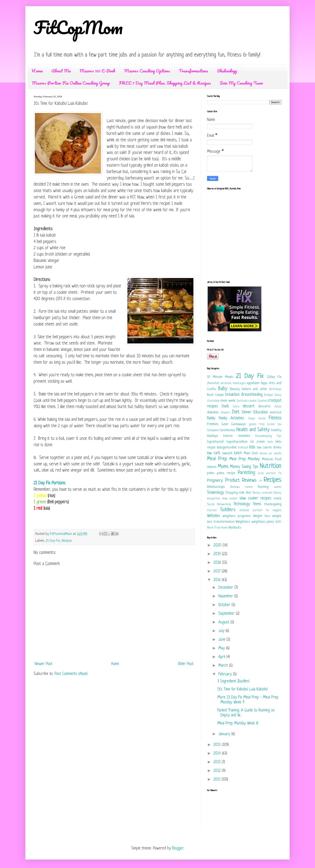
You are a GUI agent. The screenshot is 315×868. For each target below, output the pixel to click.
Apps (264, 383)
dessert (249, 406)
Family (211, 418)
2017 (218, 571)
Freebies (213, 424)
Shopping (232, 493)
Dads (225, 406)
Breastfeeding (252, 395)
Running (263, 487)
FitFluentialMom (61, 534)
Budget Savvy (273, 395)
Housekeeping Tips (268, 436)
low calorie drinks (269, 448)
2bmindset (213, 383)
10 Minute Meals (220, 377)
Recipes (67, 541)
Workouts (235, 528)
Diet (236, 412)
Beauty (235, 389)
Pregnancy (215, 481)
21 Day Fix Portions (50, 483)
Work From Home (217, 528)
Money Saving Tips (244, 467)
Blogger (178, 849)
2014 (218, 754)
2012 (218, 771)
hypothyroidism (237, 442)
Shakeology (227, 71)
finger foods (257, 419)
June (223, 640)
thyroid (212, 510)
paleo (211, 473)
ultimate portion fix (254, 510)
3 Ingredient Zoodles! (233, 681)
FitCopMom (78, 27)
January (225, 734)
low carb (214, 453)
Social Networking (219, 504)
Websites (214, 516)
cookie (252, 401)
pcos (261, 473)
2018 (218, 563)
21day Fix (274, 377)
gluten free (257, 424)
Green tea (274, 424)
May (222, 648)
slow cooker (230, 499)
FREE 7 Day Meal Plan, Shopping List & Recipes (165, 83)
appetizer (253, 383)
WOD (278, 522)
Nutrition (271, 466)
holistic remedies (237, 436)
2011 (217, 780)
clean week (228, 401)
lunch (238, 453)
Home (37, 71)
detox (278, 407)
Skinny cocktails (262, 493)
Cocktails (242, 401)
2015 (218, 745)
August (224, 622)
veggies (277, 510)
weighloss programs (237, 516)
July (222, 631)
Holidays (213, 436)
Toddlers (228, 510)
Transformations (194, 71)
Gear (225, 424)
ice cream (258, 442)
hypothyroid (215, 442)
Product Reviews (241, 481)
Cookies (262, 401)
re (260, 481)
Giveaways (239, 424)
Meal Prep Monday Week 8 (238, 724)
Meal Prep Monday (245, 459)
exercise (276, 412)
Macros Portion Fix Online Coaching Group (71, 83)
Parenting (246, 473)
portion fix (274, 473)
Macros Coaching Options (147, 71)
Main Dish (251, 453)
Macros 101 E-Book (97, 71)
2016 (218, 580)
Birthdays (275, 389)
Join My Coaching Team (241, 83)
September (227, 614)
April (222, 657)
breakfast (233, 395)
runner (249, 487)
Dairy (236, 407)
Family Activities (232, 418)
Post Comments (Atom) (71, 674)
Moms (223, 467)
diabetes (213, 412)
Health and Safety (253, 430)
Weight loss (262, 516)
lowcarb (227, 453)
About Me (61, 71)
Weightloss (243, 522)
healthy (276, 430)
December (226, 588)
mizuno (212, 467)
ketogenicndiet (227, 448)
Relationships (216, 487)
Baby (223, 389)
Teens (257, 504)
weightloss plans (263, 522)
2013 (218, 762)
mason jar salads (271, 453)
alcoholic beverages (233, 383)
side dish (245, 493)
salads (278, 487)
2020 (218, 545)
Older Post (186, 664)
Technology (242, 504)
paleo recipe (226, 473)
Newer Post (44, 664)
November (226, 596)
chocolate (213, 401)
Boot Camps (216, 395)
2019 (218, 554)
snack (277, 498)
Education (261, 412)
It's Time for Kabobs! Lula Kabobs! (243, 689)
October (225, 605)
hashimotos (228, 430)
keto (270, 442)
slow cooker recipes (255, 498)
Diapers (226, 413)
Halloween (213, 430)
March (224, 666)
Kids (252, 448)
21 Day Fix (53, 541)
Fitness (275, 418)
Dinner (247, 412)
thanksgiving (273, 504)
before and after (255, 389)
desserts (265, 406)
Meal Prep (217, 459)
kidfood (243, 448)
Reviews (235, 487)
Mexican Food (272, 459)
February (226, 674)
